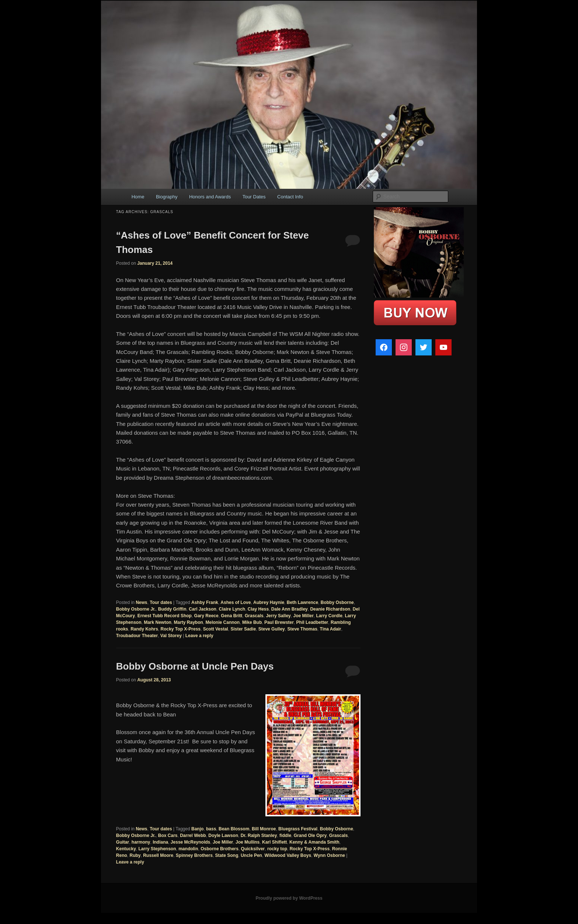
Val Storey (171, 636)
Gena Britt (231, 616)
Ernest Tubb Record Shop (165, 616)
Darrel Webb (193, 836)
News (141, 602)
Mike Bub (252, 622)
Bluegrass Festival (298, 829)
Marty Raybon (189, 622)
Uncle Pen (251, 855)
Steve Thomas (302, 629)
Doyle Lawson (223, 836)
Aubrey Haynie (269, 602)
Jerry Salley (278, 616)
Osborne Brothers (220, 849)
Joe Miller (303, 616)
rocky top (277, 849)
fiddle (285, 836)
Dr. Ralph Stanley (259, 836)
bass (211, 829)
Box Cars (168, 836)
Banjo (197, 829)
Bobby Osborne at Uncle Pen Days (195, 666)
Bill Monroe (264, 829)
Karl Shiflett (274, 842)
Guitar (123, 842)
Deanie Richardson (330, 609)
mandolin (188, 849)
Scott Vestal (216, 629)
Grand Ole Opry (310, 836)
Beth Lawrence (302, 602)
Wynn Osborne (329, 855)
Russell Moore (158, 855)
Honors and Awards (210, 197)
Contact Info (290, 197)
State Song (227, 855)
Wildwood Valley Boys (288, 855)
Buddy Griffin (172, 609)
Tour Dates (254, 197)
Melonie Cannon (223, 622)
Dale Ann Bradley (290, 609)
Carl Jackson (203, 609)
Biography (167, 197)
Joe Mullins (248, 842)
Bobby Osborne (337, 602)
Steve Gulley (272, 629)
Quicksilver (253, 849)
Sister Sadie (243, 629)
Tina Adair (331, 629)
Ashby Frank (205, 602)
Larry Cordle (329, 616)
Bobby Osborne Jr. (136, 609)
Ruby (135, 855)
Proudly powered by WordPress (289, 898)
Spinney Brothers (194, 855)
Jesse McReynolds (190, 842)
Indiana (160, 842)
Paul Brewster (279, 622)
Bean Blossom (234, 829)
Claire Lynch (232, 609)
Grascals (254, 616)
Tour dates (161, 602)
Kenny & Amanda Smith (314, 842)
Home (138, 197)
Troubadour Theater (137, 636)
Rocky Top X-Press (181, 629)
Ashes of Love (236, 602)
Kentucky (126, 849)
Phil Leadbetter (312, 622)
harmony (141, 842)
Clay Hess (258, 609)
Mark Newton (158, 622)
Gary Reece (206, 616)
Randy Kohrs (144, 629)
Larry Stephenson (157, 849)
